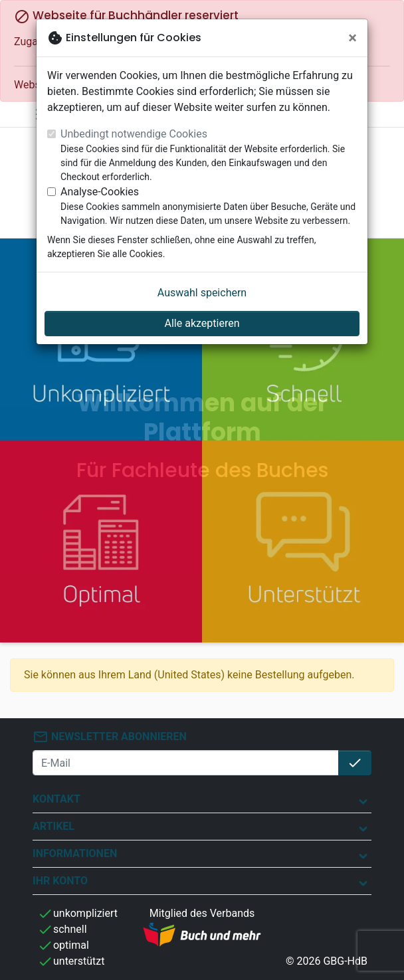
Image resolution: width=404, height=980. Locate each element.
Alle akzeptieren (202, 323)
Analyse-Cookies (100, 192)
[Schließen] (353, 38)
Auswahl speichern (202, 293)
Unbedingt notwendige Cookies (134, 134)
